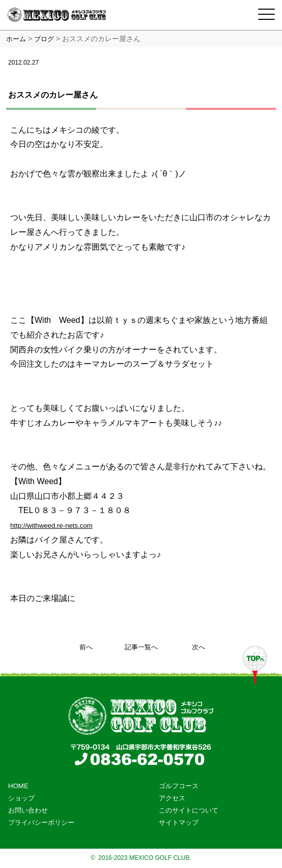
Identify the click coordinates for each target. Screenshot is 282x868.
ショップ (21, 798)
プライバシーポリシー (41, 822)
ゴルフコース (179, 786)
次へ (199, 647)
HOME (18, 786)
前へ (86, 647)
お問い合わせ (28, 810)
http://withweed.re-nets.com (51, 526)
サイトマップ (179, 822)
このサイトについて (189, 810)
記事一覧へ (141, 647)
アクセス (172, 798)
